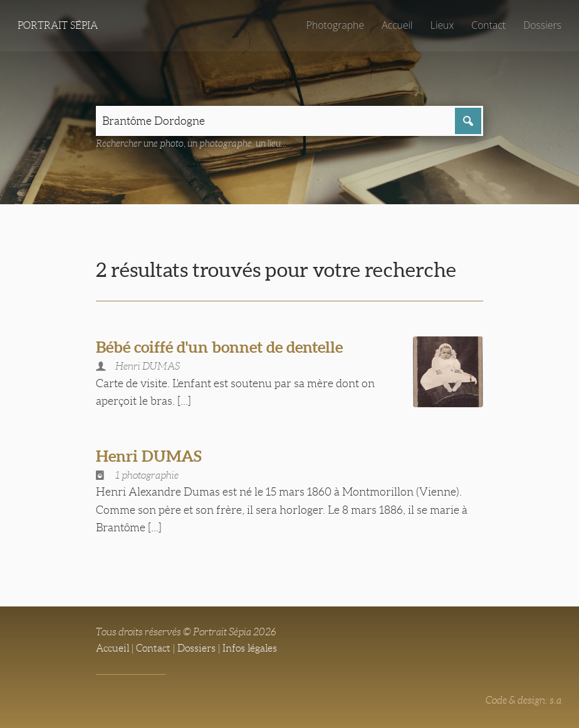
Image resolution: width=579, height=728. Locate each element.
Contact (488, 25)
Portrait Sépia (58, 25)
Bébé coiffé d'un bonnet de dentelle (219, 347)
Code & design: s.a (524, 700)
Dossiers (542, 25)
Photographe (335, 25)
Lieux (442, 25)
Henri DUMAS (149, 456)
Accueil (397, 25)
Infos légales (250, 648)
